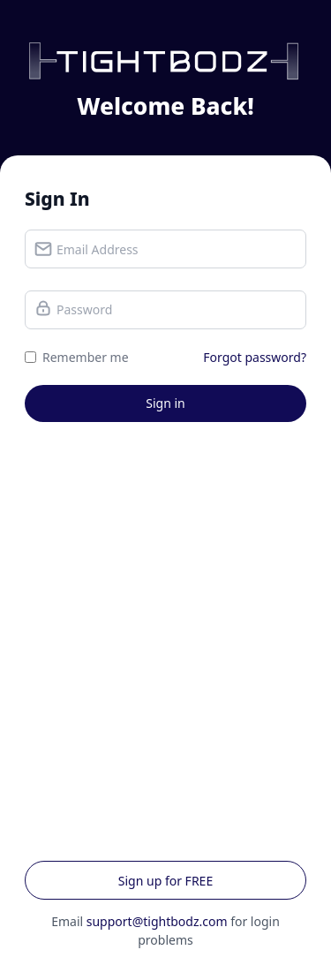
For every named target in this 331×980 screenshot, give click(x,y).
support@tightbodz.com (157, 921)
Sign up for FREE (165, 881)
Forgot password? (255, 357)
